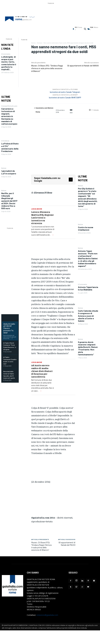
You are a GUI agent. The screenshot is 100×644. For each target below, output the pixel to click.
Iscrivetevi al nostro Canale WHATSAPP (65, 98)
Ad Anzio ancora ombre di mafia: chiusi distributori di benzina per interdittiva (42, 371)
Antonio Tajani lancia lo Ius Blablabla (88, 288)
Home (33, 43)
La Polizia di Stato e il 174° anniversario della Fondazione (10, 147)
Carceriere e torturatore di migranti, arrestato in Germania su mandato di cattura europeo (9, 116)
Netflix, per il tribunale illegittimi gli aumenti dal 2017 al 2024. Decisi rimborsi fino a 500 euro (9, 201)
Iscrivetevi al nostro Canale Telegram (65, 92)
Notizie (4, 168)
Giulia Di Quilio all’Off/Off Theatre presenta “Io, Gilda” (9, 328)
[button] (85, 29)
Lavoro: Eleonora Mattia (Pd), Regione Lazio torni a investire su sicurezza (42, 217)
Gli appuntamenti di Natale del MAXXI (83, 66)
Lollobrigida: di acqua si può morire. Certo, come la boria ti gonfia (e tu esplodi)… (9, 63)
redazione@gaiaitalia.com (47, 615)
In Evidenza (5, 141)
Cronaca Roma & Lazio (9, 106)
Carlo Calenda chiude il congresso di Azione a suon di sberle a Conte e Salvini (88, 316)
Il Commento (6, 54)
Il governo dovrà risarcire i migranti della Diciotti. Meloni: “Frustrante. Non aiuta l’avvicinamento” (88, 348)
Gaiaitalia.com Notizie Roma (44, 110)
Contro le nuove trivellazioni (86, 228)
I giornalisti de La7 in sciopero (9, 172)
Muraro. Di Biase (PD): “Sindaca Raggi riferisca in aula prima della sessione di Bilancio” (47, 68)
